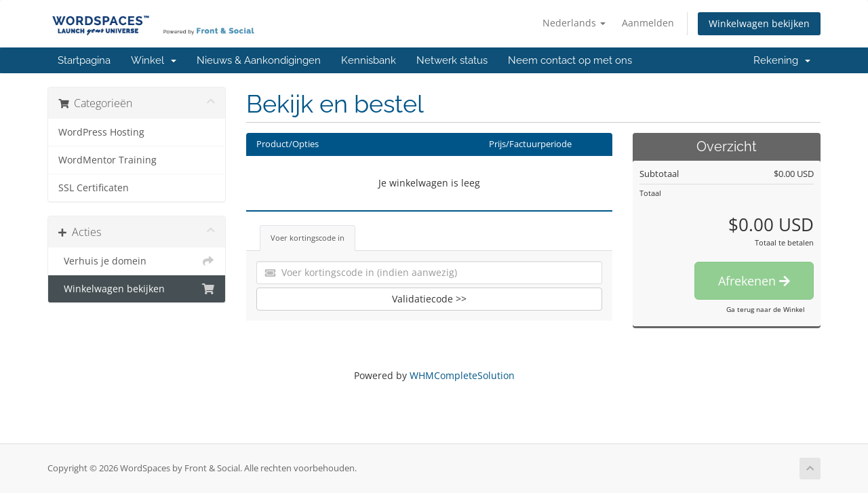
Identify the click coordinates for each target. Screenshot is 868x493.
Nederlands (574, 23)
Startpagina (84, 60)
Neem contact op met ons (570, 60)
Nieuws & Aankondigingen (259, 60)
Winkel (154, 60)
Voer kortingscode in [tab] (308, 238)
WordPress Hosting (101, 132)
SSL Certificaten (94, 188)
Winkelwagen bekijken (759, 23)
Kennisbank (369, 60)
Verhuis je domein (137, 261)
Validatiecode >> (429, 299)
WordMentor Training (107, 160)
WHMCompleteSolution (462, 375)
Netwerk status (452, 60)
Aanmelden (648, 23)
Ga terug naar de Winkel (766, 309)
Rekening (782, 60)
